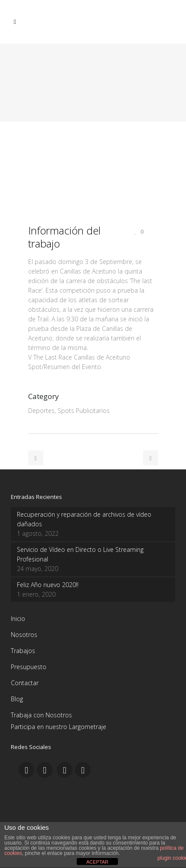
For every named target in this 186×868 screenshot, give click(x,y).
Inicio (18, 619)
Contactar (25, 683)
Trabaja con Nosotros (41, 715)
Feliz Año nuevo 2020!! (48, 585)
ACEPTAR (97, 862)
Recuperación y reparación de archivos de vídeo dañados (84, 519)
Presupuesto (29, 667)
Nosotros (24, 635)
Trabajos (23, 651)
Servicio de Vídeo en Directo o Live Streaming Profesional (80, 554)
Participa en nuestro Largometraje (59, 727)
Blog (17, 699)
